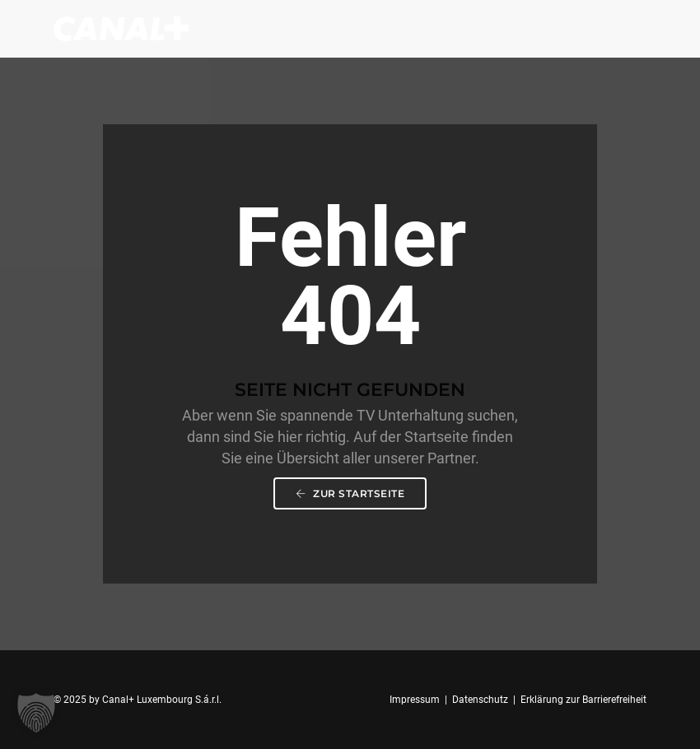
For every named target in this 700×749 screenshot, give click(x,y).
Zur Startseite (350, 493)
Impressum (415, 700)
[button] (36, 713)
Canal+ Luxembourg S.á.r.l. (162, 700)
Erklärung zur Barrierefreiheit (583, 700)
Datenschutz (480, 700)
